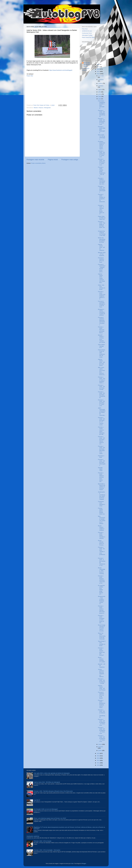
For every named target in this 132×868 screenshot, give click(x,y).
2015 (98, 753)
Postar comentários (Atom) (38, 163)
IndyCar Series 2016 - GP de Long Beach (101, 362)
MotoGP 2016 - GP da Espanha (102, 254)
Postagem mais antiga (70, 160)
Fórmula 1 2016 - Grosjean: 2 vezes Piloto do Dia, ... (101, 619)
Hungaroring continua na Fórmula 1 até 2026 (102, 233)
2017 (98, 71)
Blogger (84, 864)
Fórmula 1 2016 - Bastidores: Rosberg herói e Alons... (102, 704)
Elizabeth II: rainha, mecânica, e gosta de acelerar (102, 312)
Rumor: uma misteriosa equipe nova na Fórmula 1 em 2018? (50, 818)
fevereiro (101, 747)
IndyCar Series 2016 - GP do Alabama (101, 247)
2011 (98, 763)
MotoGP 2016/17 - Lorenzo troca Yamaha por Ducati (101, 339)
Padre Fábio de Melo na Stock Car (102, 218)
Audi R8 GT (37, 800)
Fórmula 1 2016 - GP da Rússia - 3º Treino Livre (102, 121)
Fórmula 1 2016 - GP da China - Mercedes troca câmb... (101, 450)
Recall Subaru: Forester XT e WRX (102, 660)
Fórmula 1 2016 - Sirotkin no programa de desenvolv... (102, 199)
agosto (100, 89)
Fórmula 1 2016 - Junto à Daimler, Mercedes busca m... (101, 610)
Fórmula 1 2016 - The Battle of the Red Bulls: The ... (102, 225)
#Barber (36, 108)
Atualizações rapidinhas (33, 836)
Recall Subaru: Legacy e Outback (101, 528)
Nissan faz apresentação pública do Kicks (102, 240)
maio (100, 97)
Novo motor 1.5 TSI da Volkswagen (102, 137)
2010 (98, 765)
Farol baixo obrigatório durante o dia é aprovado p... (102, 104)
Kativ (72, 864)
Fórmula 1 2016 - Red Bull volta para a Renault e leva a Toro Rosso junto (53, 791)
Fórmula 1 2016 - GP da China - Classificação (102, 395)
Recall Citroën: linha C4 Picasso (101, 543)
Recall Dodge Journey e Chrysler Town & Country (102, 628)
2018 (98, 69)
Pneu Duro (85, 29)
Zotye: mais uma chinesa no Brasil (102, 287)
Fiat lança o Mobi (101, 456)
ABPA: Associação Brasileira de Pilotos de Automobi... (102, 412)
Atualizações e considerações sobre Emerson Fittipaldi (102, 496)
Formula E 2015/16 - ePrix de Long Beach (101, 695)
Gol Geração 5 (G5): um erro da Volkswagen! (46, 809)
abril (100, 99)
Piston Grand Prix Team (88, 37)
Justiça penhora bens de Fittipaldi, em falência (101, 673)
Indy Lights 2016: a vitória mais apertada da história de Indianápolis (52, 773)
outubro (101, 83)
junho (100, 94)
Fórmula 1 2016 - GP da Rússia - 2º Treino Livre (102, 154)
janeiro (100, 750)
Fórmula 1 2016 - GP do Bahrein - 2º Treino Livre (102, 730)
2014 (98, 756)
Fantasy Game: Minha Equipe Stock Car (101, 511)
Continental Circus (87, 33)
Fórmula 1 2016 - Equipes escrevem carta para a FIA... (101, 580)
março (100, 744)
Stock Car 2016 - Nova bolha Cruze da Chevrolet (102, 636)
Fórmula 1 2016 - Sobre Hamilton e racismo (102, 535)
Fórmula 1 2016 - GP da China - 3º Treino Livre (101, 403)
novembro (101, 80)
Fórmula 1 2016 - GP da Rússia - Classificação (102, 113)
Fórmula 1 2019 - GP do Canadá (43, 841)
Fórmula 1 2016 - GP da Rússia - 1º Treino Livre (102, 162)
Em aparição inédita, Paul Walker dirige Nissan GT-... (101, 590)
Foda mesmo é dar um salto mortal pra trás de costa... (102, 353)
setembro (101, 86)
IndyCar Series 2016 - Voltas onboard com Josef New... (101, 278)
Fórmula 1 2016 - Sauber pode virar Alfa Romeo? (101, 652)
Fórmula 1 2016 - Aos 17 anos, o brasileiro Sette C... (102, 380)
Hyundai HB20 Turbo (100, 469)
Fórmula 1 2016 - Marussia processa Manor (101, 330)
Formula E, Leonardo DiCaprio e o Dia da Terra (102, 304)
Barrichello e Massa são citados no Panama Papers (102, 487)
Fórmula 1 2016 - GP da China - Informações (102, 462)
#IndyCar (41, 108)
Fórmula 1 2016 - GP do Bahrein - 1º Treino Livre (102, 739)
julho (100, 92)
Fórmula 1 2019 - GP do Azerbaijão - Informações (47, 850)
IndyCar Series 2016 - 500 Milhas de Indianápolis (47, 782)
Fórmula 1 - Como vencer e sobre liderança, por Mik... (101, 431)
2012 (98, 760)
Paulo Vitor (30, 76)
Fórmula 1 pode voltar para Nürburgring (102, 130)
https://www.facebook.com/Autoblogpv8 (61, 70)
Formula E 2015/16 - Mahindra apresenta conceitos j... (101, 321)
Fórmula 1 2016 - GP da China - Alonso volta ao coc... (101, 440)
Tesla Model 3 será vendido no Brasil (102, 643)
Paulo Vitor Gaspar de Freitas (87, 65)
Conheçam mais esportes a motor (102, 504)
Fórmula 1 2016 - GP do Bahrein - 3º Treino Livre (102, 722)
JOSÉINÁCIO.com (87, 31)
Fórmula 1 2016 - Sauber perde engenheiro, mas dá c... (102, 172)
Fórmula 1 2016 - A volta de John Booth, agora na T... (101, 210)
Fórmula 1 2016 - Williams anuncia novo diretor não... (101, 477)
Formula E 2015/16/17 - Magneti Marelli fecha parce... (102, 268)
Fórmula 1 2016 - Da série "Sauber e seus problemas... (102, 552)
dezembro (101, 76)
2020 (98, 64)
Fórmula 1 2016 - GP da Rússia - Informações (102, 189)
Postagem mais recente (35, 160)
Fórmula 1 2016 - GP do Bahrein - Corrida (102, 681)
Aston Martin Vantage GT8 (101, 346)
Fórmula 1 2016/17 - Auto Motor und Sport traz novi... (102, 181)
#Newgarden (47, 108)
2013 (98, 758)
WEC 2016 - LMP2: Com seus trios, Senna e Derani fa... (102, 371)
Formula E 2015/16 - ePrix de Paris (101, 260)
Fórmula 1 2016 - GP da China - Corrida (101, 387)
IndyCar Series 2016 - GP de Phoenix (102, 688)
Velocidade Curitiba (87, 35)
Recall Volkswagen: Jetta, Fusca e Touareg (102, 571)
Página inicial (53, 160)
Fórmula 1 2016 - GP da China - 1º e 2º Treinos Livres (101, 421)
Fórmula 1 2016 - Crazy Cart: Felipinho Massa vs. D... (102, 295)
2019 (98, 67)
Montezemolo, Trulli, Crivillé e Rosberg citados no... (102, 600)
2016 (98, 74)
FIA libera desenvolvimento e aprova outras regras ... (102, 145)
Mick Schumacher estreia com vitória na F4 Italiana (102, 520)
